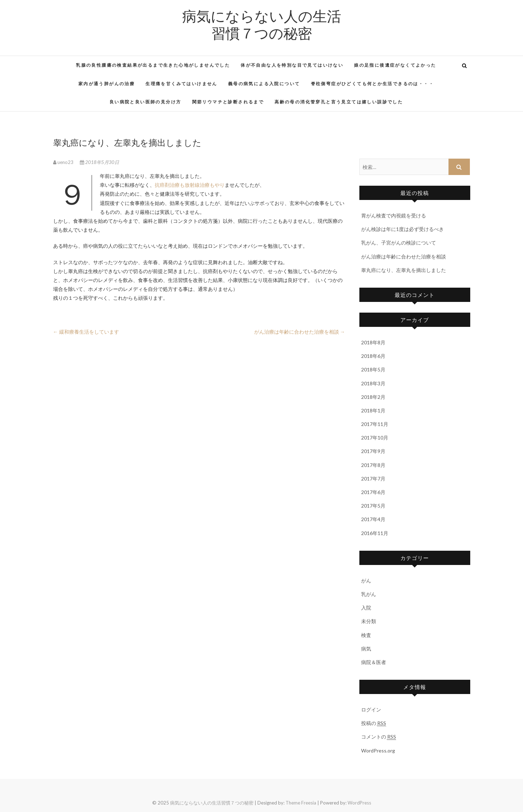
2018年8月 (373, 342)
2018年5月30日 (99, 162)
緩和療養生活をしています (86, 332)
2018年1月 (373, 410)
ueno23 (64, 162)
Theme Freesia (301, 803)
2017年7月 (373, 479)
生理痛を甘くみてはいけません (181, 84)
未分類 (369, 621)
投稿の (374, 723)
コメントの (379, 737)
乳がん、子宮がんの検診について (399, 243)
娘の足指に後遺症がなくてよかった (395, 65)
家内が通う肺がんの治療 (107, 84)
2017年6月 (373, 492)
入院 (366, 608)
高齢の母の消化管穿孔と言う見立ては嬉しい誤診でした (339, 102)
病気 (366, 649)
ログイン (371, 710)
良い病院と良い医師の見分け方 (145, 102)
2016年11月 (375, 533)
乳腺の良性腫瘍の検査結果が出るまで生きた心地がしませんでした (153, 65)
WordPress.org (378, 751)
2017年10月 (375, 438)
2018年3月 (373, 383)
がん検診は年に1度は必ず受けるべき (402, 229)
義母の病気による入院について (264, 84)
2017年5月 (373, 506)
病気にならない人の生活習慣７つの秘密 (262, 24)
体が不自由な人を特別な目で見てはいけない (292, 65)
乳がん (369, 594)
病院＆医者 (374, 662)
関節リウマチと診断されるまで (228, 102)
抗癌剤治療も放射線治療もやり (190, 185)
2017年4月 (373, 519)
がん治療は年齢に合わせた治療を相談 (300, 332)
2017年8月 (373, 465)
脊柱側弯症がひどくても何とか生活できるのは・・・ (373, 84)
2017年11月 (375, 424)
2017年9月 (373, 451)
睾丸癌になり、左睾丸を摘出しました (404, 270)
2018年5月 (373, 369)
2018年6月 (373, 356)
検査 (366, 635)
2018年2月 (373, 397)
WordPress (359, 803)
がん (366, 580)
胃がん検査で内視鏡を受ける (394, 215)
